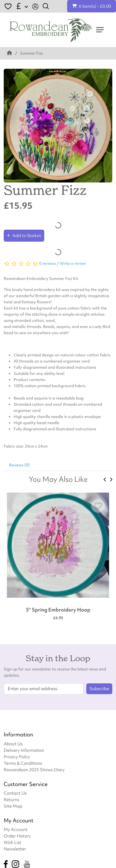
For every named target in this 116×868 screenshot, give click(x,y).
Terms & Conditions (23, 763)
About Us (13, 744)
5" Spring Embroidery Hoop (58, 610)
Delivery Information (24, 750)
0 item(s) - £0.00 (92, 6)
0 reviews (48, 263)
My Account (16, 829)
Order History (17, 836)
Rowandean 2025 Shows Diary (34, 770)
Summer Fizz (32, 53)
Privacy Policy (17, 757)
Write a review (73, 263)
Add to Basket (24, 235)
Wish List (13, 842)
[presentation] (105, 480)
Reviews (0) (19, 465)
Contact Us (15, 793)
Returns (11, 799)
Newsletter (15, 849)
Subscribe (99, 689)
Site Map (13, 806)
